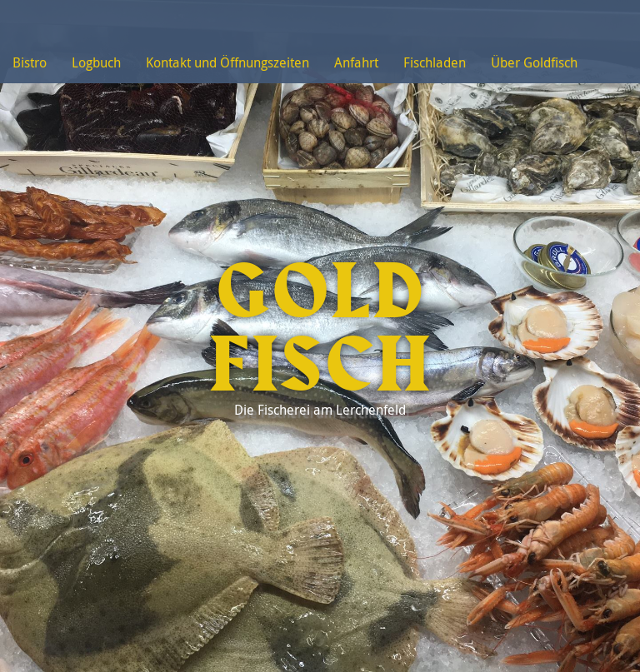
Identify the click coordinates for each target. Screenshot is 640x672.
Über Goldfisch (534, 62)
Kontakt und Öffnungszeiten (227, 62)
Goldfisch (320, 330)
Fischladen (435, 62)
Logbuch (96, 62)
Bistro (30, 62)
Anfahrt (356, 62)
